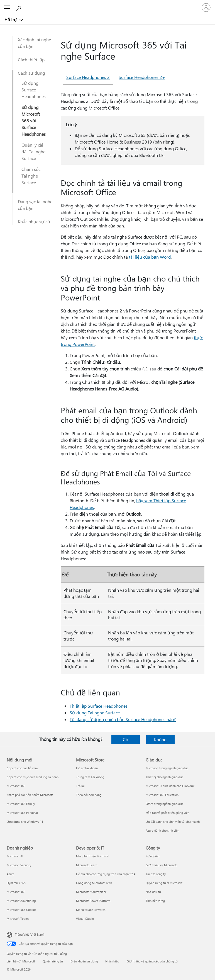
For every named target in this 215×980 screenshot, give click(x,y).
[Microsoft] (107, 4)
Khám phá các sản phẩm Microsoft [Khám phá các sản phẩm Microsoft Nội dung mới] (30, 795)
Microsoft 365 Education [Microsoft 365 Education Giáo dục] (162, 795)
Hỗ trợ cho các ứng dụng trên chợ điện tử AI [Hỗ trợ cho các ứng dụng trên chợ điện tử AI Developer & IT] (106, 874)
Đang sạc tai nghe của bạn (35, 205)
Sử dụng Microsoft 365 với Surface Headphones (34, 121)
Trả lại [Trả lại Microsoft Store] (80, 786)
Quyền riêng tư (53, 961)
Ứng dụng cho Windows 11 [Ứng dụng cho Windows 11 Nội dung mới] (25, 822)
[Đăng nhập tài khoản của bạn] (206, 8)
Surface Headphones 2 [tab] (88, 77)
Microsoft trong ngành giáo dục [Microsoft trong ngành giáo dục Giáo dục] (167, 768)
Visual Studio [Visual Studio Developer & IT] (85, 919)
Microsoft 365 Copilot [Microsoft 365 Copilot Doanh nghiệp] (21, 910)
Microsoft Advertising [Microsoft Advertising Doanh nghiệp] (21, 901)
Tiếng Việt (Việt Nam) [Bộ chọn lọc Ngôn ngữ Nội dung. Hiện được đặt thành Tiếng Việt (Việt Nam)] (30, 934)
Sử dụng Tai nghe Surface (95, 713)
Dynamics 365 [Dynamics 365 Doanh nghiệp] (16, 883)
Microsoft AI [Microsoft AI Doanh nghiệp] (15, 856)
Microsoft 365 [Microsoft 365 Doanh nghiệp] (16, 892)
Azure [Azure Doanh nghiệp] (11, 874)
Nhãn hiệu (112, 961)
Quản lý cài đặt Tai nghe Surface (33, 151)
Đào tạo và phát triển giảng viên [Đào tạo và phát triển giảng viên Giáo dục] (168, 813)
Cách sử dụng (31, 73)
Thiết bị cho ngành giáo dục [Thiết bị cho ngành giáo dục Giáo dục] (164, 777)
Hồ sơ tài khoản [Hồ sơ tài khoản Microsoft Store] (87, 768)
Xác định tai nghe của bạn (34, 43)
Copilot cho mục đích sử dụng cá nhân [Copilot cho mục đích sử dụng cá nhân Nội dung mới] (33, 777)
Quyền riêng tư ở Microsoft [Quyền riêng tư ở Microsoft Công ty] (164, 883)
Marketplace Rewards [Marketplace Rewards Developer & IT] (91, 910)
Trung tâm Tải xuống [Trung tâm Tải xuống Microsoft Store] (90, 777)
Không (160, 739)
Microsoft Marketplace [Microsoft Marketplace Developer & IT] (91, 892)
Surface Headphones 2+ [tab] (142, 77)
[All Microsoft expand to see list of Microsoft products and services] (7, 8)
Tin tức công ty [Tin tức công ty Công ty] (156, 874)
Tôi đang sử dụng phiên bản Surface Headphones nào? (123, 719)
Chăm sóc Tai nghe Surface (31, 176)
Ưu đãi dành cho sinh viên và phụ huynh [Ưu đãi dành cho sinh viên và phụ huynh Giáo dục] (173, 822)
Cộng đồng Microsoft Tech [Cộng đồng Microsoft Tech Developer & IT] (94, 883)
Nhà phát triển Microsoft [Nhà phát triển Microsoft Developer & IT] (93, 856)
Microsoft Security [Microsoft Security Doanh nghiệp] (19, 865)
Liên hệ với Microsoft (21, 961)
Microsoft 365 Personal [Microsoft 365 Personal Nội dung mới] (22, 813)
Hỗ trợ (11, 20)
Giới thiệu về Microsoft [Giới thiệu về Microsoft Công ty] (161, 865)
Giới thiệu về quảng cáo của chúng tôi (152, 961)
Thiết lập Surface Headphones (99, 706)
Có (125, 739)
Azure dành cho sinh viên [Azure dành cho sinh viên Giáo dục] (163, 830)
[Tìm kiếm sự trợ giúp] (19, 7)
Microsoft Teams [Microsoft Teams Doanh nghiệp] (18, 919)
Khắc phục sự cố (34, 221)
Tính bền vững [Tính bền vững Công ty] (155, 901)
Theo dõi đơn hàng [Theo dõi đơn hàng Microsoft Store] (89, 795)
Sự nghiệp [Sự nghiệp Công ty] (152, 856)
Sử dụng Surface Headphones (34, 90)
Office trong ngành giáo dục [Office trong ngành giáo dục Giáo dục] (164, 804)
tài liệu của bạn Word (150, 257)
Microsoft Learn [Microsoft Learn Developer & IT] (87, 865)
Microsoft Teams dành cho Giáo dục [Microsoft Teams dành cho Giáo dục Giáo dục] (170, 786)
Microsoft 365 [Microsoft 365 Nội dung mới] (16, 786)
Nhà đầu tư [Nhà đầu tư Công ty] (153, 892)
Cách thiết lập (31, 60)
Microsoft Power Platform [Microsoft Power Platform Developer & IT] (93, 901)
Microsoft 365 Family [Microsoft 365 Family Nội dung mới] (21, 804)
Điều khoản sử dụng (84, 961)
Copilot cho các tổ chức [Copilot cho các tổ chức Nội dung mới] (23, 768)
